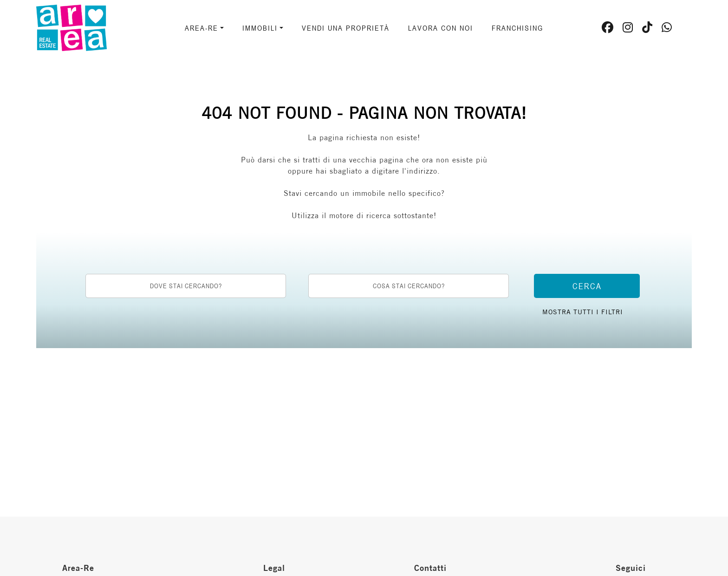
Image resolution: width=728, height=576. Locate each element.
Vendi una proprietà (346, 28)
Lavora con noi (441, 28)
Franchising (517, 28)
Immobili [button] (260, 28)
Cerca (587, 286)
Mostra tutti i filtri (583, 312)
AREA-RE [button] (201, 28)
